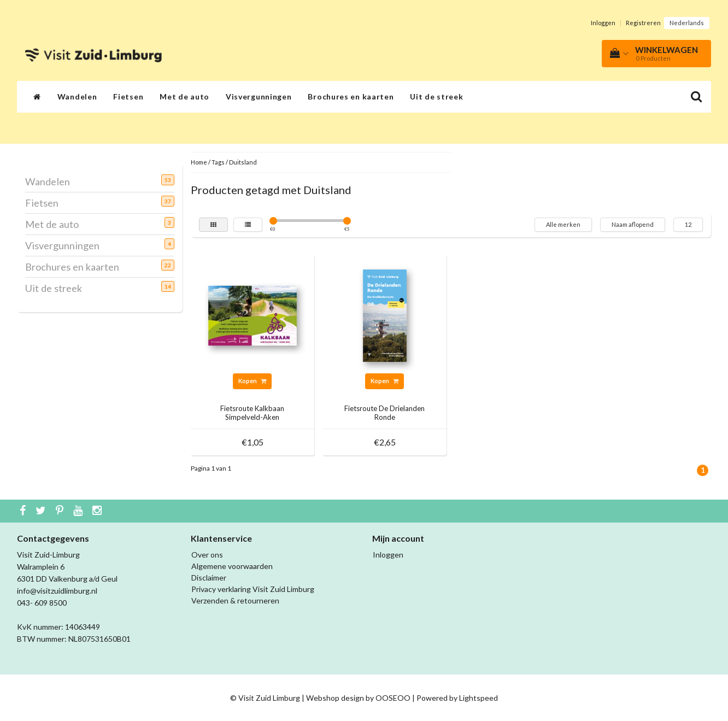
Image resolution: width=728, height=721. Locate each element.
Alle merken (563, 224)
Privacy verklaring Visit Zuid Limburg (253, 589)
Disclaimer (209, 578)
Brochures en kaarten (351, 96)
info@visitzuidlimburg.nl (57, 591)
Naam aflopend (633, 224)
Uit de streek (436, 96)
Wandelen (77, 96)
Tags (218, 162)
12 (688, 224)
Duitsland (243, 162)
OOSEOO (393, 698)
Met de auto (184, 96)
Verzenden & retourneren (235, 600)
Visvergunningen (259, 96)
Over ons (207, 555)
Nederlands (687, 23)
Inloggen (603, 23)
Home (199, 162)
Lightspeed (479, 698)
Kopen (252, 381)
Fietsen (128, 96)
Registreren (643, 23)
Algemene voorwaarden (232, 566)
